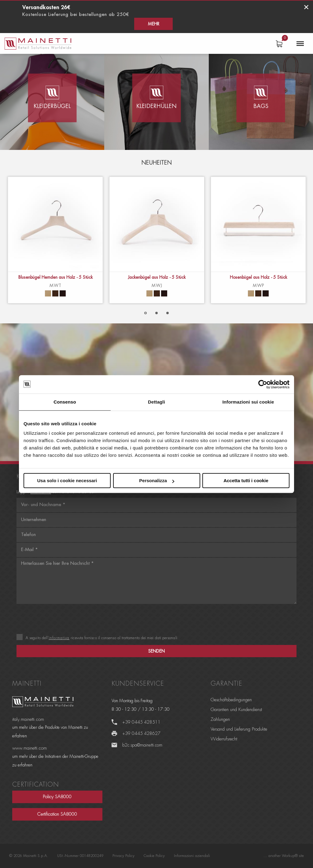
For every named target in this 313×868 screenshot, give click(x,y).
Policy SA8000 (57, 797)
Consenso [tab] (65, 402)
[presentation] (63, 620)
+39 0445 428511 (142, 722)
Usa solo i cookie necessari (67, 481)
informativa (59, 638)
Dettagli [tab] (156, 402)
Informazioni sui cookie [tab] (248, 402)
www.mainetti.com (29, 748)
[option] (55, 240)
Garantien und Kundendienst (236, 710)
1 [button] (145, 313)
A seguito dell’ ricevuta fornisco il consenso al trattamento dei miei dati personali (97, 638)
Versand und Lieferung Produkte (239, 729)
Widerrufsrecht (224, 739)
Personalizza (157, 481)
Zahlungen (220, 719)
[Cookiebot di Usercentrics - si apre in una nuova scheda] (263, 384)
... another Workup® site (284, 856)
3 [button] (168, 313)
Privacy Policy (123, 856)
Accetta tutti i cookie (246, 481)
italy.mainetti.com (28, 719)
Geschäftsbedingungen (231, 700)
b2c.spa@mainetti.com (143, 745)
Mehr (285, 11)
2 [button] (156, 313)
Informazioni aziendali (192, 856)
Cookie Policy (154, 856)
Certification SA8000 (57, 814)
